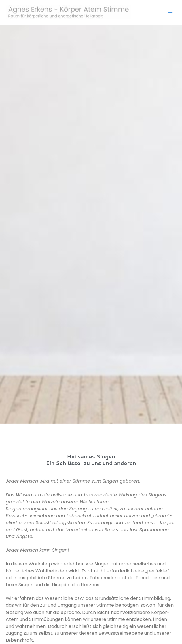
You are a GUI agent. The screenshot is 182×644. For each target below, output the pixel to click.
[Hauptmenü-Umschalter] (170, 12)
